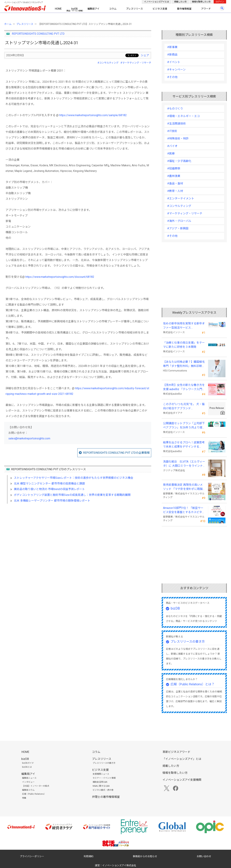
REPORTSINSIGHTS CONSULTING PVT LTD (38, 34)
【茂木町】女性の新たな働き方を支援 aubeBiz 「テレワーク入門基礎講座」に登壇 (184, 387)
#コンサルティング (108, 63)
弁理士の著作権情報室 (106, 797)
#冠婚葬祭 (174, 168)
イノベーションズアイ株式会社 (119, 865)
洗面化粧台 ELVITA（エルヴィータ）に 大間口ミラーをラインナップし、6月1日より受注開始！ (184, 464)
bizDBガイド (28, 763)
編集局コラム (28, 790)
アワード (206, 9)
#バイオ (172, 146)
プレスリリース (134, 9)
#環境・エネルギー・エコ (183, 116)
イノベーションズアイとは (157, 2)
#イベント (174, 62)
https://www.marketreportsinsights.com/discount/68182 (60, 277)
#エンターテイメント (181, 198)
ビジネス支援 (160, 9)
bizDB (74, 9)
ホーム (8, 24)
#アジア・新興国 (178, 228)
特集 (24, 798)
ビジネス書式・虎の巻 (103, 790)
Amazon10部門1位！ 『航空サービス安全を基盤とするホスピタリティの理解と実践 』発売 (184, 510)
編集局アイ (93, 9)
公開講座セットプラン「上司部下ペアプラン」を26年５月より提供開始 (184, 426)
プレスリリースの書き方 (188, 642)
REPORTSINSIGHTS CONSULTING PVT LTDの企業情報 (116, 453)
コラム (113, 9)
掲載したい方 (180, 2)
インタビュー (28, 782)
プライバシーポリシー (32, 856)
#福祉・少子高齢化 (179, 161)
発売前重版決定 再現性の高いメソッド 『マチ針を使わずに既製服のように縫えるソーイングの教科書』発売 (184, 487)
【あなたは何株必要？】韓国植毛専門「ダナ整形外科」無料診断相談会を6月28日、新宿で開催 (184, 364)
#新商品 (172, 55)
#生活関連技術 (177, 124)
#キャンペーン (176, 70)
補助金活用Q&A (100, 782)
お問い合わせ (204, 856)
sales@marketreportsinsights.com (29, 438)
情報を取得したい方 (201, 2)
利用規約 (88, 856)
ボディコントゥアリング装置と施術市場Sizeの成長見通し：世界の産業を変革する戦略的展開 (72, 495)
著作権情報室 (184, 9)
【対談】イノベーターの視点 (36, 786)
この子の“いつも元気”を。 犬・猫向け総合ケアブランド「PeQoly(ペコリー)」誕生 (184, 406)
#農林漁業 (174, 176)
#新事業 (172, 47)
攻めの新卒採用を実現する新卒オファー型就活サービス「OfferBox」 (184, 326)
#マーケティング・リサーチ (136, 63)
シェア (145, 55)
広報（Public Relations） (34, 794)
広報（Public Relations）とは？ (192, 684)
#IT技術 (172, 131)
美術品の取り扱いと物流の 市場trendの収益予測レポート (49, 489)
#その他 (172, 77)
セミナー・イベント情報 (104, 778)
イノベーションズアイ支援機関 (182, 780)
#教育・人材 (175, 191)
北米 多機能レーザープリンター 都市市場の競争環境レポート (52, 501)
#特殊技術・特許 (178, 139)
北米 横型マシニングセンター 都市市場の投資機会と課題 (49, 484)
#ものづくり (175, 109)
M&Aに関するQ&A (101, 786)
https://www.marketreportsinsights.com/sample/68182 (93, 115)
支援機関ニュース (101, 774)
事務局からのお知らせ (145, 856)
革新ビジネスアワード (176, 752)
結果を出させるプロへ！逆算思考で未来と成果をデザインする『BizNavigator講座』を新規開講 (184, 445)
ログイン (220, 2)
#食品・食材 (175, 183)
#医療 (171, 154)
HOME (58, 9)
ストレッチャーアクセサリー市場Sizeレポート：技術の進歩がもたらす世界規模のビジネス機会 (74, 478)
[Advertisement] (78, 536)
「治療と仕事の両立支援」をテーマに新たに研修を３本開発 (184, 345)
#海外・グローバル (179, 221)
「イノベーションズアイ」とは (182, 759)
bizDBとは (27, 767)
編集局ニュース (29, 778)
